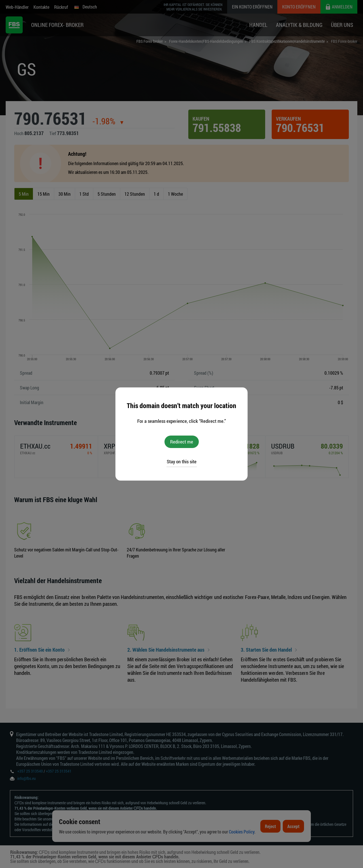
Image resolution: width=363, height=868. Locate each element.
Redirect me (182, 442)
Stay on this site (182, 461)
